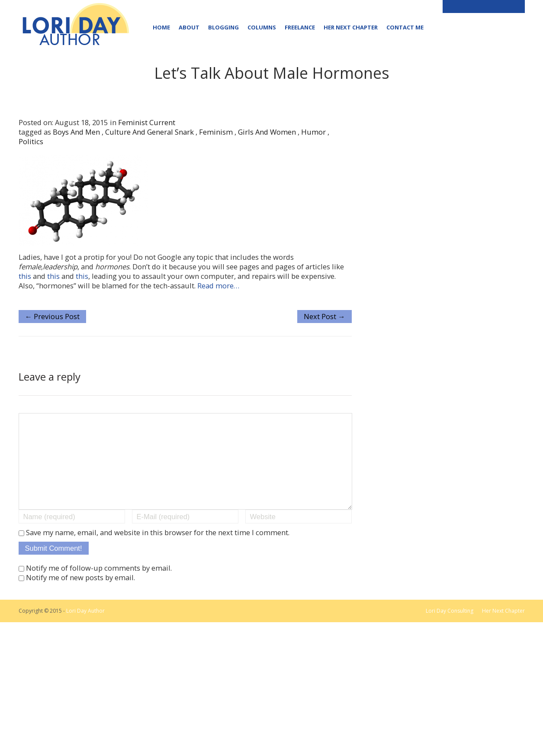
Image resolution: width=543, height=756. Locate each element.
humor (313, 132)
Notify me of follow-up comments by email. (99, 585)
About (189, 27)
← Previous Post (53, 316)
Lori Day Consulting (450, 628)
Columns (262, 27)
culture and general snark (149, 132)
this (26, 276)
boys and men (76, 132)
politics (31, 141)
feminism (216, 132)
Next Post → (325, 316)
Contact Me (405, 27)
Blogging (223, 27)
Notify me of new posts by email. (80, 595)
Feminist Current (147, 122)
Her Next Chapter (351, 27)
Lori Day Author (85, 628)
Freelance (300, 27)
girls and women (267, 132)
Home (161, 27)
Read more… (218, 286)
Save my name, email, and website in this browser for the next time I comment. (158, 550)
